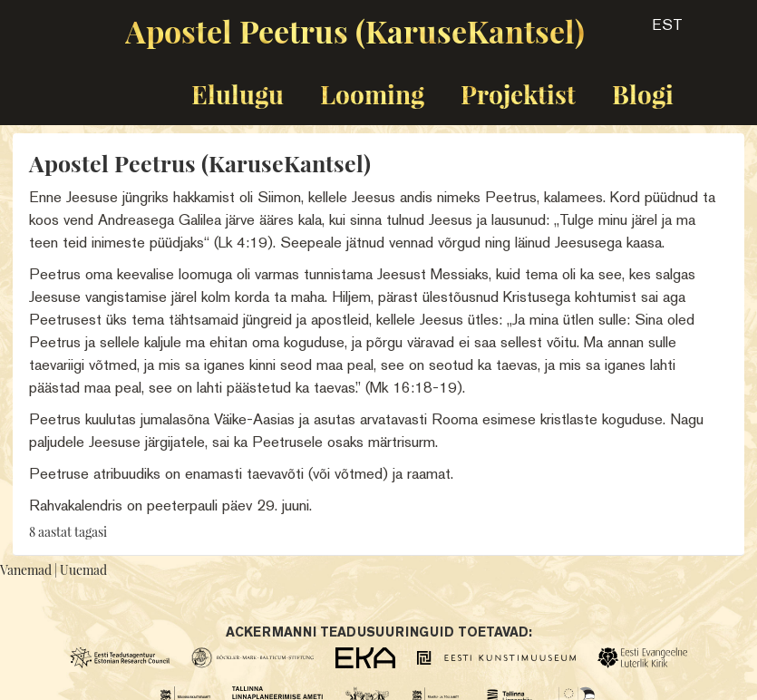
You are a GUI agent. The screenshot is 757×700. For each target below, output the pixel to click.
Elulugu (238, 94)
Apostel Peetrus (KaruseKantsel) (355, 31)
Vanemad (26, 570)
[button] (651, 31)
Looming (372, 94)
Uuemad (83, 570)
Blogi (643, 94)
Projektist (518, 94)
